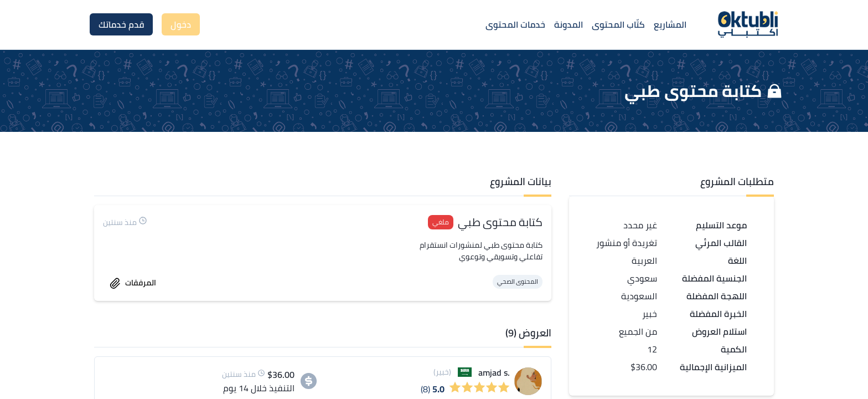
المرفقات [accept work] (133, 283)
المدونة (569, 24)
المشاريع (670, 24)
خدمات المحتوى (515, 24)
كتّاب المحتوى (618, 24)
